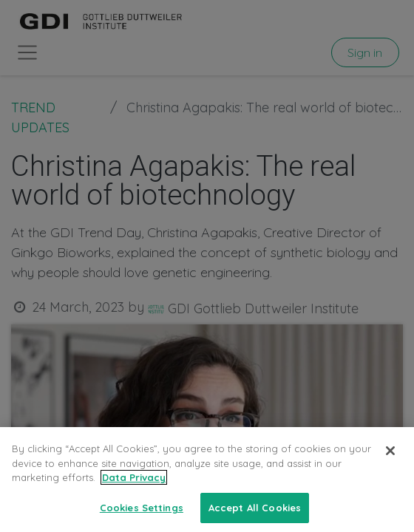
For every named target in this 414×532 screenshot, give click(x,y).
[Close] (390, 461)
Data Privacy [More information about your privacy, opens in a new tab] (134, 488)
